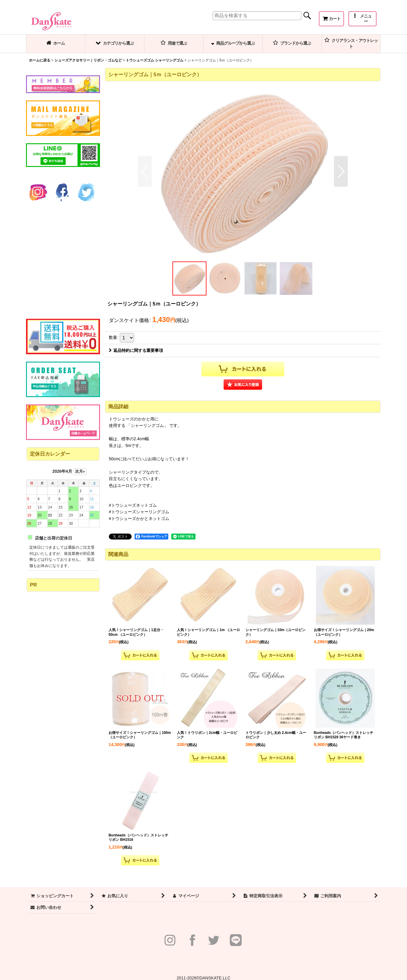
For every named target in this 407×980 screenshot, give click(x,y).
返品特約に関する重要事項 (136, 350)
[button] (362, 19)
